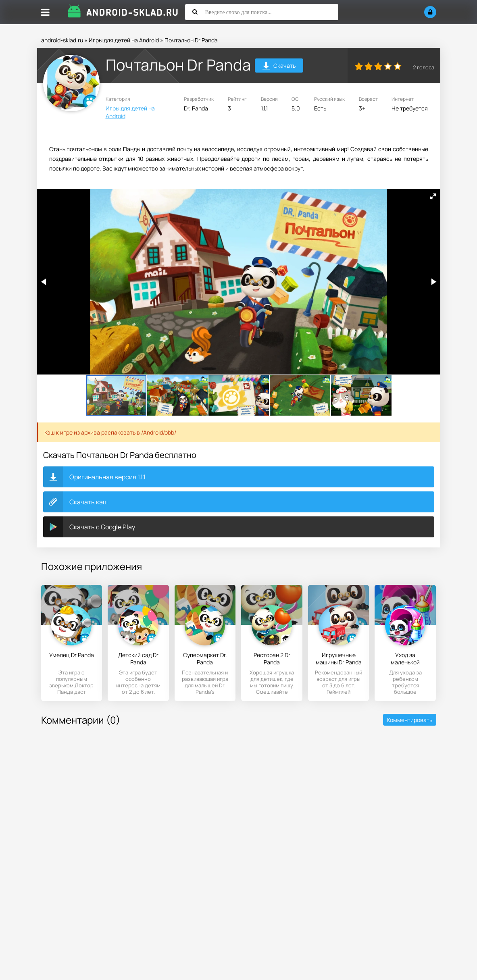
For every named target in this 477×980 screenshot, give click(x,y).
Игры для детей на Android (124, 40)
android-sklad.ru (62, 40)
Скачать (279, 67)
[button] (433, 196)
